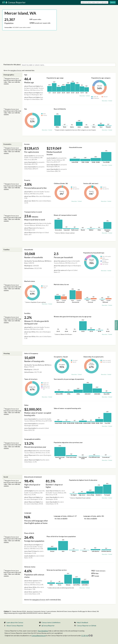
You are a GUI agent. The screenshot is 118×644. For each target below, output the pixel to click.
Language (28, 513)
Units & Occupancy (31, 353)
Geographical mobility (32, 439)
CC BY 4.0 (87, 636)
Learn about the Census (15, 622)
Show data (82, 96)
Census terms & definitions (51, 622)
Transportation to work (33, 212)
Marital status (30, 281)
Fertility (27, 313)
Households (29, 250)
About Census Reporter (15, 626)
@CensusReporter (48, 626)
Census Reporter (14, 2)
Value (26, 405)
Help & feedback (82, 622)
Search (113, 2)
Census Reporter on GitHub (86, 626)
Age (26, 75)
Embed (88, 96)
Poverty (27, 180)
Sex (26, 109)
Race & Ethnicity (60, 109)
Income (27, 144)
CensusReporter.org (39, 636)
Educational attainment (33, 477)
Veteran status (30, 567)
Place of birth (29, 533)
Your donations (43, 631)
